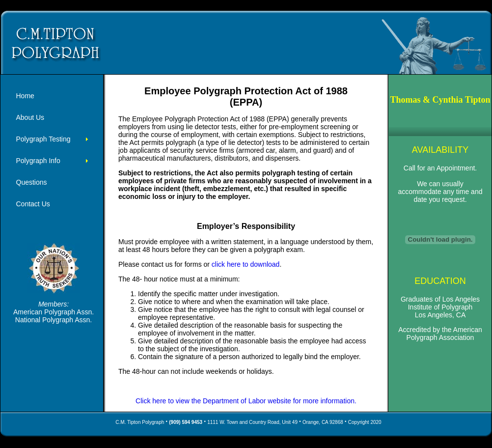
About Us (30, 117)
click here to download (246, 264)
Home (25, 96)
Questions (32, 182)
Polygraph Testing (43, 139)
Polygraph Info (38, 161)
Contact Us (33, 204)
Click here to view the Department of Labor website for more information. (246, 401)
